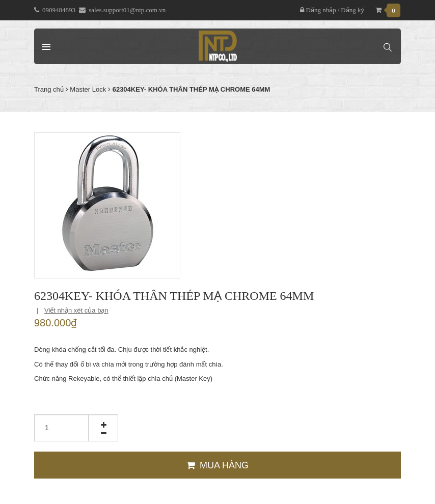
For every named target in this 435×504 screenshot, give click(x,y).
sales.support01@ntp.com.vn (127, 10)
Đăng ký (352, 10)
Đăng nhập (318, 10)
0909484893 (59, 10)
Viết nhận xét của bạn (76, 310)
